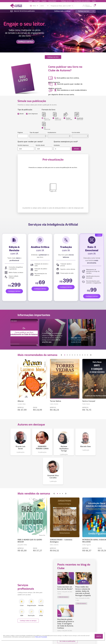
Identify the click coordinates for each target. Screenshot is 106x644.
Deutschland (52, 1)
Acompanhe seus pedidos (82, 1)
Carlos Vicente (54, 404)
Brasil (30, 1)
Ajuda (94, 1)
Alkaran (21, 401)
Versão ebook (40, 145)
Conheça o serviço (14, 291)
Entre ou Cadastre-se (88, 6)
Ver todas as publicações (67, 641)
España (44, 1)
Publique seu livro (66, 1)
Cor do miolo (76, 132)
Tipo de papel (34, 132)
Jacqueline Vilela (22, 545)
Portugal (37, 1)
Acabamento (52, 132)
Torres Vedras (55, 401)
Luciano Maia (22, 404)
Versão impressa (23, 145)
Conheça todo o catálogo (62, 11)
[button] (61, 355)
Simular (76, 149)
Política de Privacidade (41, 637)
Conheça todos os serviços (28, 621)
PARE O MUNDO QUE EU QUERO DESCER (30, 541)
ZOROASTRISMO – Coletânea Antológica (61, 541)
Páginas (20, 132)
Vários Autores (54, 545)
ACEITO (99, 636)
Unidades (57, 145)
